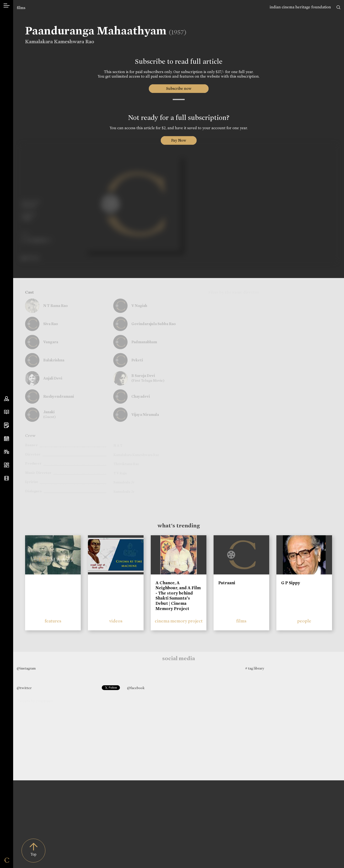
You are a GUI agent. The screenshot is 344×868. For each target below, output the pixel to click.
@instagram (26, 668)
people (304, 621)
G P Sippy (291, 583)
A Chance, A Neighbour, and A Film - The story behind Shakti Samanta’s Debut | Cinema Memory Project (178, 596)
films (21, 8)
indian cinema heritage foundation (300, 7)
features (53, 621)
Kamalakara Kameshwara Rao (60, 42)
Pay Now (179, 140)
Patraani (227, 583)
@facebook (136, 688)
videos (116, 621)
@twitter (24, 688)
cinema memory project (179, 621)
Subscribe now (179, 88)
